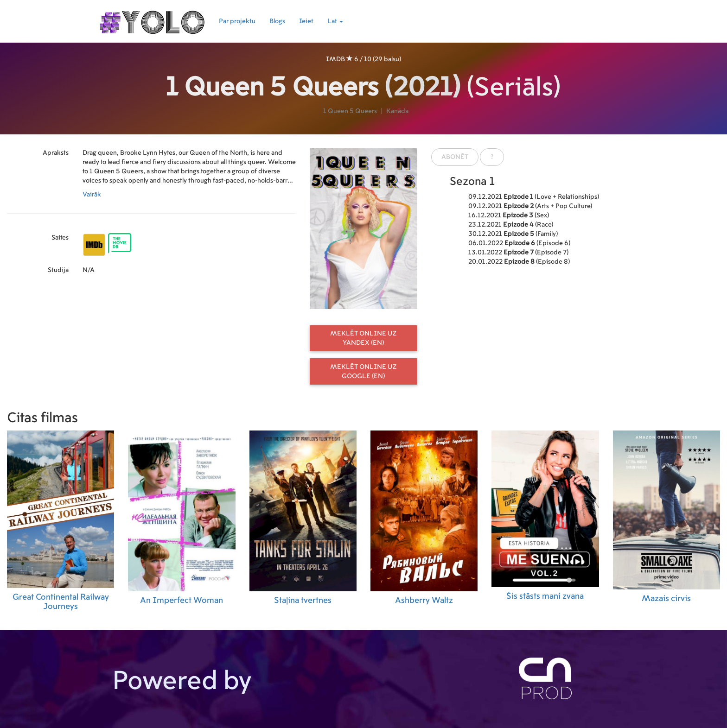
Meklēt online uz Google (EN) (363, 372)
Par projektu (237, 21)
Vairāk (92, 195)
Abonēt (455, 157)
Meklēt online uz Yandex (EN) (363, 338)
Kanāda (397, 111)
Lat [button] (335, 21)
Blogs (277, 21)
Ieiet (306, 21)
